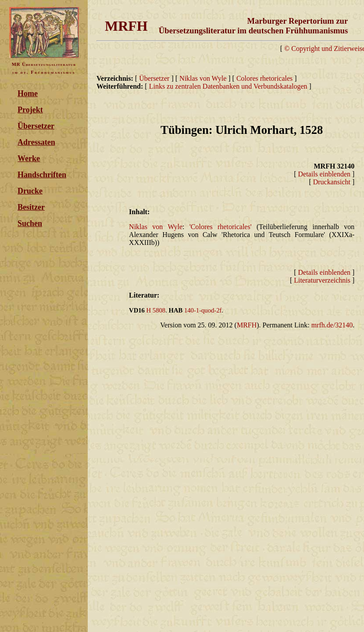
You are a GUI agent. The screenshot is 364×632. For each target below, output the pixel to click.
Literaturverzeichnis (322, 280)
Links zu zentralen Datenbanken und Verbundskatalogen (228, 86)
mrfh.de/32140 (332, 325)
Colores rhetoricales (265, 78)
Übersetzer (36, 126)
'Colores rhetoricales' (221, 227)
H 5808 (156, 310)
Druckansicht (332, 182)
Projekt (30, 110)
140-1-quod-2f (203, 310)
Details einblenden (325, 174)
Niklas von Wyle (203, 78)
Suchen (30, 223)
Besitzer (31, 207)
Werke (29, 158)
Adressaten (36, 142)
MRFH (247, 325)
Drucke (30, 191)
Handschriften (42, 175)
